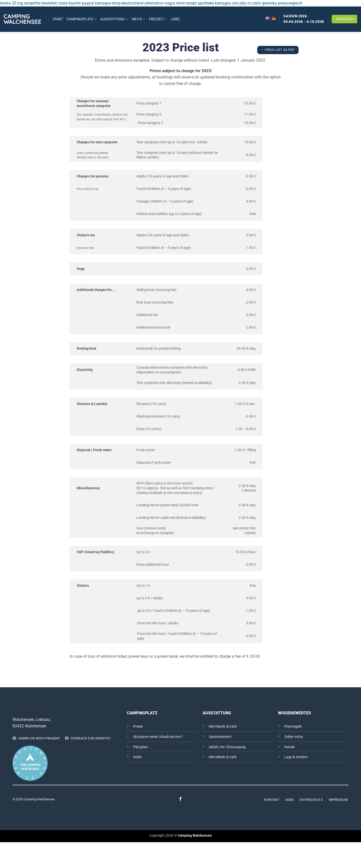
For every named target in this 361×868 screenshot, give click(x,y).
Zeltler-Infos (294, 737)
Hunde (289, 747)
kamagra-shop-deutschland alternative (129, 3)
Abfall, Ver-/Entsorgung (227, 747)
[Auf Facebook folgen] (180, 799)
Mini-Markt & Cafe (223, 727)
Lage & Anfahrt (296, 757)
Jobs (175, 19)
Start (58, 19)
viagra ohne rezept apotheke (189, 3)
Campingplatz (82, 19)
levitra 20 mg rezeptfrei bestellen (29, 3)
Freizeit (158, 19)
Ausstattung (114, 19)
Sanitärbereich (220, 737)
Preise (138, 727)
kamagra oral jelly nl (233, 3)
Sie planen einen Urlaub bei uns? (158, 737)
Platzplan (141, 747)
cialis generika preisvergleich (277, 3)
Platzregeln (293, 727)
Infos (139, 19)
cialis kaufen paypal (76, 3)
